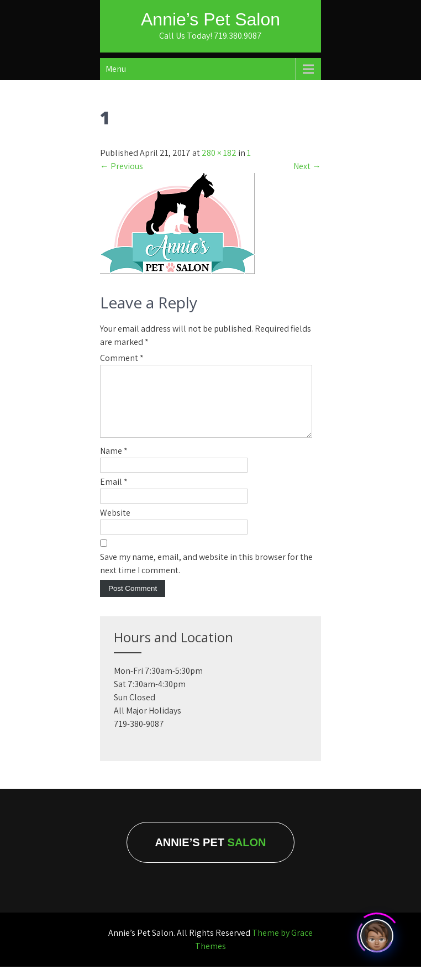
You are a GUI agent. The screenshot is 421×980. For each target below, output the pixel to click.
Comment (122, 358)
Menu (116, 69)
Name (114, 464)
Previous (122, 166)
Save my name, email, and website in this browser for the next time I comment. (206, 577)
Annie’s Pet (210, 856)
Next (307, 166)
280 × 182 (219, 153)
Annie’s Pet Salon (211, 19)
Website (115, 526)
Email (114, 495)
